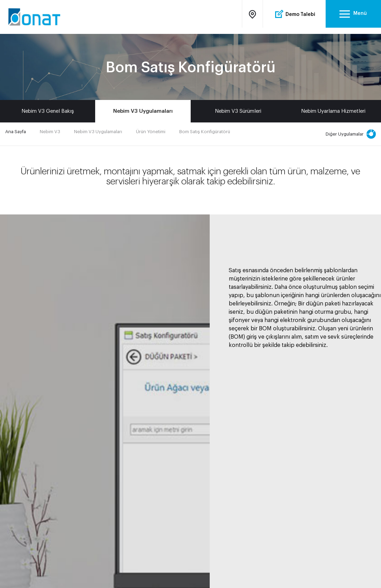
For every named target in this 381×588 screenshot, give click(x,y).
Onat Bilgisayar (36, 17)
